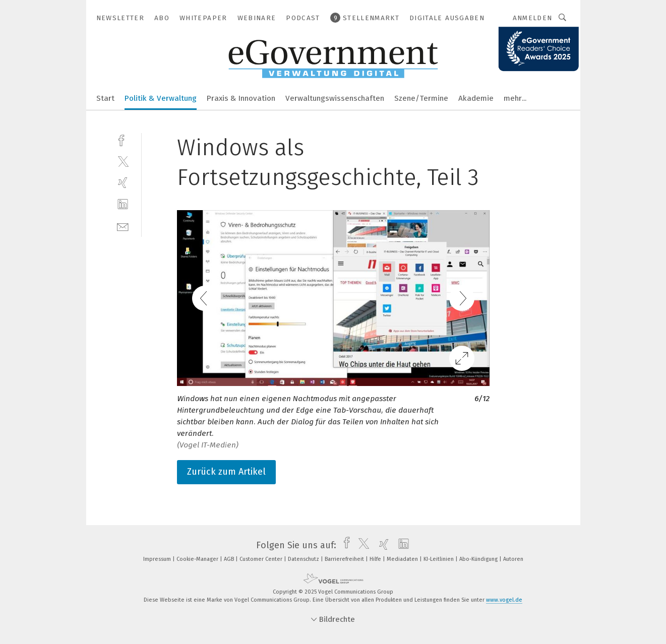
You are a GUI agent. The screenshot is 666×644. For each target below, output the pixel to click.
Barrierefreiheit (345, 559)
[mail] (123, 226)
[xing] (123, 183)
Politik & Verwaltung (161, 98)
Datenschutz (304, 559)
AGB (230, 559)
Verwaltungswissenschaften (335, 98)
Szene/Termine (421, 98)
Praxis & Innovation (241, 98)
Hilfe (376, 559)
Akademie (476, 98)
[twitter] (123, 161)
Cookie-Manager (198, 559)
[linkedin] (123, 204)
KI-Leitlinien (439, 559)
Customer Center (262, 559)
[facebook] (123, 139)
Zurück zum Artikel (226, 472)
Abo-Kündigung (479, 559)
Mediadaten (403, 559)
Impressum (158, 559)
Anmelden (533, 18)
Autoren (513, 559)
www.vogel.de (504, 600)
